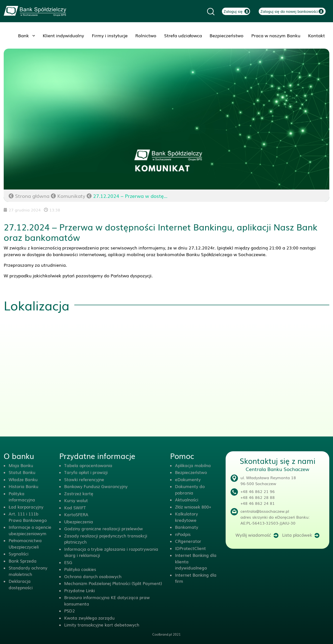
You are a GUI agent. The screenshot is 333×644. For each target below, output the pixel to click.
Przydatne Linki (79, 590)
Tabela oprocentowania (88, 465)
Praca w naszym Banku (276, 35)
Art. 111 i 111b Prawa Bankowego (28, 517)
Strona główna (29, 196)
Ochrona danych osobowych (93, 576)
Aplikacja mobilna (193, 465)
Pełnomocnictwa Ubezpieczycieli (25, 543)
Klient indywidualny (63, 35)
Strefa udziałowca (183, 35)
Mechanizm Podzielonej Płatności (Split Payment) (113, 583)
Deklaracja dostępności (21, 584)
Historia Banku (23, 486)
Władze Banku (23, 479)
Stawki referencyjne (84, 479)
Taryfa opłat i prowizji (86, 472)
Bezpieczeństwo (226, 35)
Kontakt (316, 35)
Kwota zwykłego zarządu (89, 618)
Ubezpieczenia (79, 521)
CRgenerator (188, 541)
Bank (23, 35)
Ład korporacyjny (26, 507)
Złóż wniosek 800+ (193, 507)
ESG (68, 562)
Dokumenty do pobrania (190, 489)
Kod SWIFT (75, 507)
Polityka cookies (80, 569)
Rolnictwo (146, 35)
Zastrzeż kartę (79, 493)
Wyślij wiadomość (253, 535)
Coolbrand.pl (162, 634)
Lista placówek (297, 535)
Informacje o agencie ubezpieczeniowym (30, 530)
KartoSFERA (76, 514)
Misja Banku (21, 465)
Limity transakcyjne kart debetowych (102, 625)
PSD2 (69, 611)
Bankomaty (187, 527)
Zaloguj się (233, 11)
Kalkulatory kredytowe (186, 517)
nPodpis (183, 534)
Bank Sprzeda (23, 561)
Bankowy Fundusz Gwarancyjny (96, 486)
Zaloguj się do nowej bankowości (289, 11)
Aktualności (187, 500)
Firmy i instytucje (110, 35)
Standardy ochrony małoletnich (28, 571)
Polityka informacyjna (22, 497)
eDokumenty (188, 479)
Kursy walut (76, 500)
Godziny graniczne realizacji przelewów (104, 528)
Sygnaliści (19, 554)
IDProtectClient (190, 548)
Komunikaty (71, 196)
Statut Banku (22, 472)
